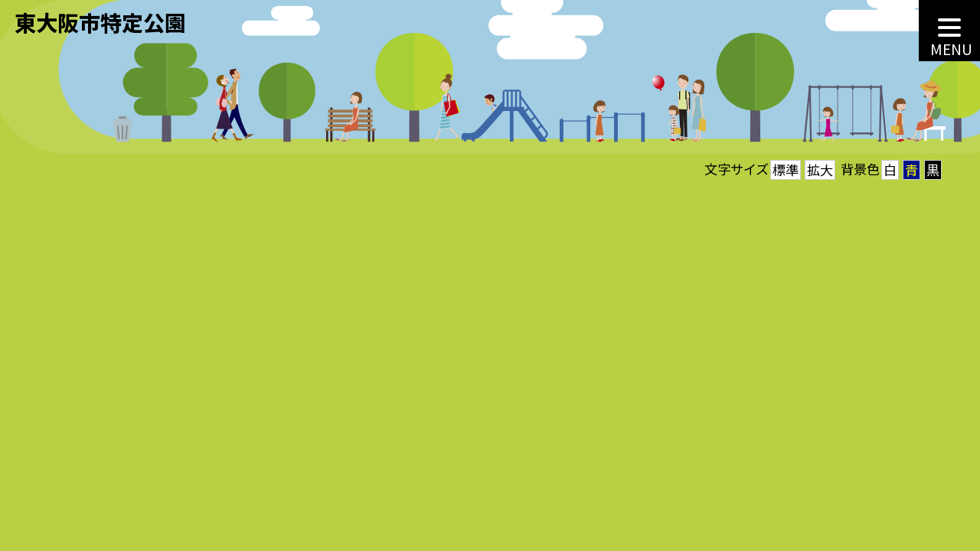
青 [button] (911, 170)
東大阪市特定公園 (100, 22)
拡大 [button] (820, 170)
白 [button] (890, 170)
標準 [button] (786, 170)
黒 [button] (933, 170)
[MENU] (949, 31)
